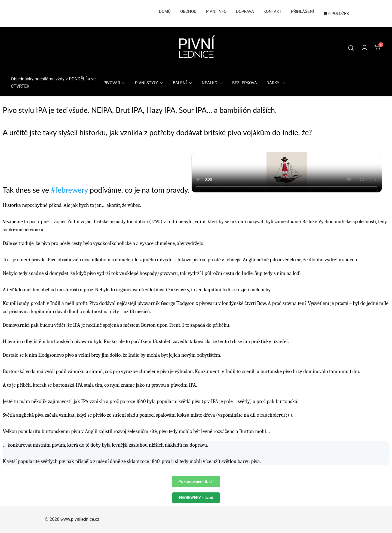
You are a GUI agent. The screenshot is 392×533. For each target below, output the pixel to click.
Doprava (245, 11)
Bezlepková (245, 83)
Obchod (188, 11)
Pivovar (112, 83)
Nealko (209, 83)
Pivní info (216, 11)
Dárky (273, 83)
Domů (165, 11)
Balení (180, 83)
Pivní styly (146, 83)
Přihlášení (302, 11)
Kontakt (272, 11)
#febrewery (69, 190)
